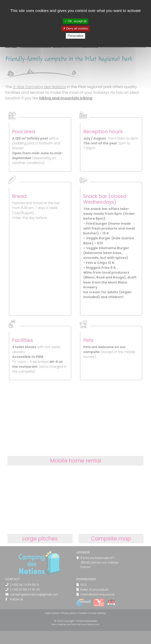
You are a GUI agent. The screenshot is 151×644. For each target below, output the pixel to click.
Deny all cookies (76, 28)
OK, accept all (75, 21)
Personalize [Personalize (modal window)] (76, 36)
